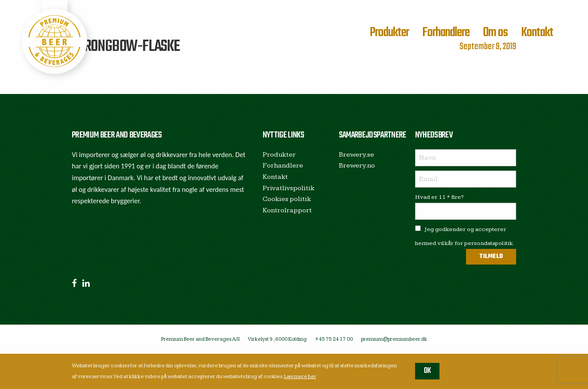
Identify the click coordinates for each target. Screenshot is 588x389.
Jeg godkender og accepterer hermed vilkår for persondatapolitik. (465, 236)
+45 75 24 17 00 (334, 339)
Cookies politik (287, 199)
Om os (495, 33)
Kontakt (537, 33)
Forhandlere (446, 33)
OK (427, 371)
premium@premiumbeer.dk (394, 339)
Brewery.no (357, 166)
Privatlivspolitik (289, 188)
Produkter (389, 33)
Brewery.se (357, 155)
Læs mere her (300, 377)
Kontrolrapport (287, 210)
